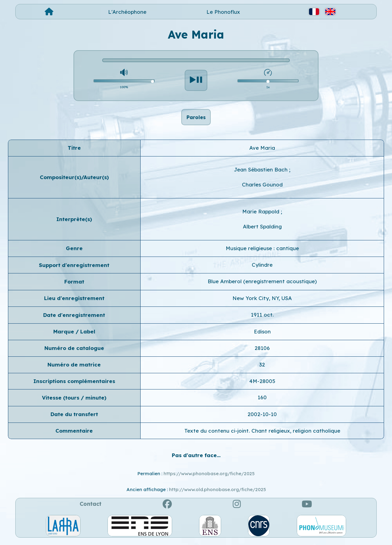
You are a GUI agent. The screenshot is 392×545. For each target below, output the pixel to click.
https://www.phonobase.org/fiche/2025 (209, 477)
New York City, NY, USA (262, 301)
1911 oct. (262, 318)
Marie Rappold (262, 215)
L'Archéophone (127, 12)
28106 (262, 351)
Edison (262, 335)
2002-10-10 (262, 417)
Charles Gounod (262, 188)
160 (262, 401)
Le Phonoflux (223, 12)
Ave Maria (262, 151)
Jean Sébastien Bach (262, 173)
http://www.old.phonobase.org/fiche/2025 (217, 493)
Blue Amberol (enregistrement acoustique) (262, 285)
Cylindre (262, 268)
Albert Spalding (262, 230)
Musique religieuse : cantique (262, 252)
